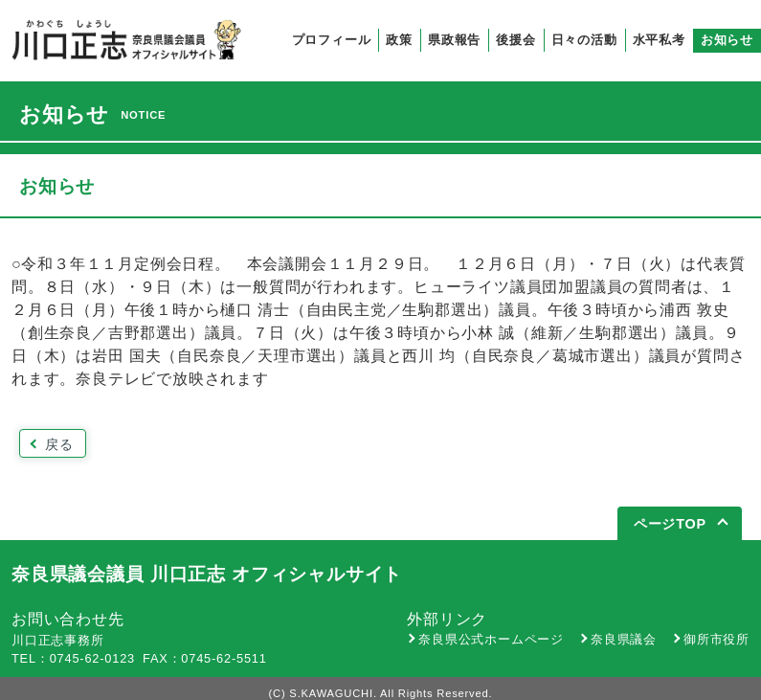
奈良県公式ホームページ (491, 639)
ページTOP (670, 524)
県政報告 (454, 40)
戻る (59, 444)
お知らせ (727, 40)
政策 (399, 40)
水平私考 (659, 40)
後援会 (515, 40)
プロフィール (332, 40)
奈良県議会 (624, 639)
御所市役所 (716, 639)
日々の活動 (584, 40)
